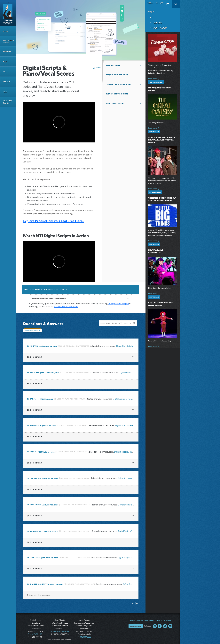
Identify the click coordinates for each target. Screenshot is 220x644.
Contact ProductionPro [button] (119, 84)
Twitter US (165, 626)
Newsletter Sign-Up (7, 102)
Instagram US (170, 626)
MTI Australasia (158, 28)
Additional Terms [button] (115, 103)
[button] (168, 4)
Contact (159, 620)
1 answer (35, 357)
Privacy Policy (149, 620)
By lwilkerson (34, 478)
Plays (5, 62)
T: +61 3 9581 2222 (84, 637)
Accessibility (168, 620)
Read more (154, 78)
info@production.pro (118, 304)
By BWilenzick (34, 531)
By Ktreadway (34, 505)
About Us (6, 82)
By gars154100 (34, 399)
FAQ (4, 72)
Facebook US (160, 626)
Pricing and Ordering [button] (117, 75)
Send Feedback (136, 626)
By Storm (31, 452)
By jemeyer (32, 346)
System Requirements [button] (117, 94)
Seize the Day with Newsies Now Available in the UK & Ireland (162, 140)
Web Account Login (155, 3)
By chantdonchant (37, 584)
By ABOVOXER (33, 373)
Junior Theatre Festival (9, 41)
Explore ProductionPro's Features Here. (53, 221)
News (5, 92)
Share (98, 68)
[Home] (8, 13)
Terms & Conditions (136, 620)
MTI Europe (156, 23)
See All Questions (31, 330)
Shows (5, 31)
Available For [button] (113, 65)
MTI (151, 17)
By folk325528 (34, 558)
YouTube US (155, 626)
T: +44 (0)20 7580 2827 (60, 631)
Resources (7, 51)
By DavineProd (34, 425)
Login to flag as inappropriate (75, 346)
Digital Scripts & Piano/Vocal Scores (133, 346)
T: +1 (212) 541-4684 (36, 634)
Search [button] (176, 4)
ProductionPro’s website (66, 307)
